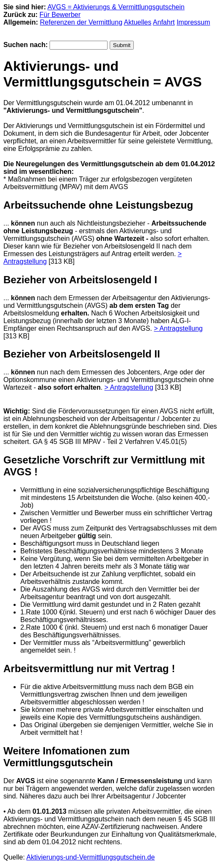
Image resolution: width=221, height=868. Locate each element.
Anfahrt (164, 22)
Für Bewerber (60, 15)
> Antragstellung (178, 328)
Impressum (193, 22)
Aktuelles (138, 22)
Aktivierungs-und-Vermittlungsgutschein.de (90, 857)
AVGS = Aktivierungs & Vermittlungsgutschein (116, 7)
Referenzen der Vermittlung (81, 22)
